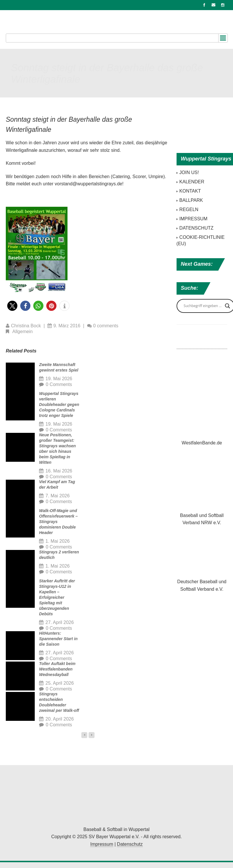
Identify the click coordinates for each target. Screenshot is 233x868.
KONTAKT (190, 191)
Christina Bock (26, 326)
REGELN (189, 209)
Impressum (102, 844)
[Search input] (203, 306)
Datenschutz (130, 844)
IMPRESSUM (193, 219)
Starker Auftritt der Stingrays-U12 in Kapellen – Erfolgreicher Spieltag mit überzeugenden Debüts (57, 597)
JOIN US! (189, 172)
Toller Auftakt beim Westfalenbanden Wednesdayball (57, 669)
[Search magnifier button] (228, 306)
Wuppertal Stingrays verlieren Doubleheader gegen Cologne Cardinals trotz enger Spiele (59, 405)
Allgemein (23, 331)
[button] (12, 306)
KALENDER (192, 182)
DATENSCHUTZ (197, 228)
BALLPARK (191, 200)
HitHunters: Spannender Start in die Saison (58, 639)
